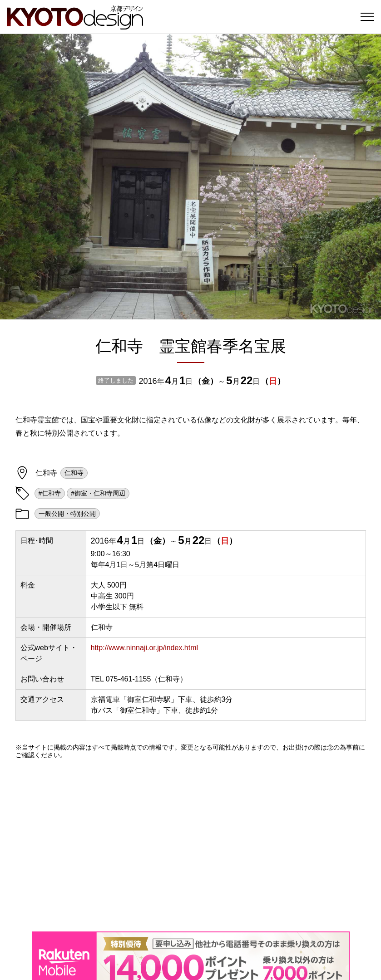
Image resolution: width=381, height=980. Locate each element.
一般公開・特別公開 (67, 514)
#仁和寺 (50, 493)
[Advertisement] (191, 845)
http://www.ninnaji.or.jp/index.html (145, 648)
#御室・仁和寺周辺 (98, 493)
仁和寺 (74, 473)
